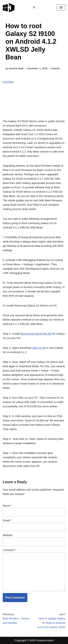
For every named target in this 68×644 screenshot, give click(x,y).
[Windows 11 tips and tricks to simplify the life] (9, 7)
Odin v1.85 (39, 348)
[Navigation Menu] (61, 7)
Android (55, 68)
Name (7, 505)
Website (8, 535)
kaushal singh (16, 68)
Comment (10, 550)
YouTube (8, 82)
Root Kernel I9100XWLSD (36, 334)
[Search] (34, 7)
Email (7, 520)
